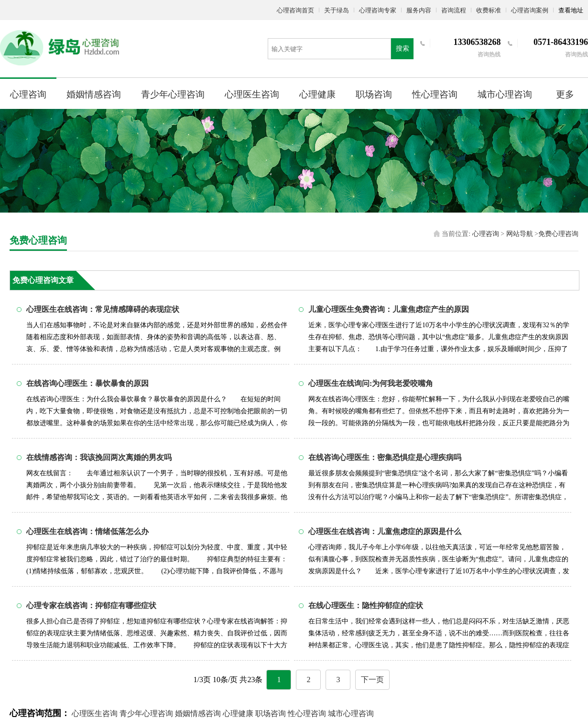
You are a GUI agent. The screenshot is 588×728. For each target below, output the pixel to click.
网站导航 (520, 234)
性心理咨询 (435, 94)
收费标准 (489, 10)
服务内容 (419, 10)
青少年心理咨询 (173, 94)
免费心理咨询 (558, 234)
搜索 (403, 48)
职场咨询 (374, 94)
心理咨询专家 (378, 10)
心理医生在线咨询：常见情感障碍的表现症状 (103, 309)
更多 (565, 94)
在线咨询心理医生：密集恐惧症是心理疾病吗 (385, 457)
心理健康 (317, 94)
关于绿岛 (337, 10)
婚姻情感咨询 (94, 94)
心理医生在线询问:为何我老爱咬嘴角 (371, 383)
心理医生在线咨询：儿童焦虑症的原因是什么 (385, 531)
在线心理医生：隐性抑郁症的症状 (366, 605)
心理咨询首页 (295, 10)
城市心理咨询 (505, 94)
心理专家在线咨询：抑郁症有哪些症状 (91, 605)
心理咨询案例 (530, 10)
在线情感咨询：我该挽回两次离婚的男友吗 (99, 457)
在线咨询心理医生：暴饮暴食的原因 (87, 383)
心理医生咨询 (252, 94)
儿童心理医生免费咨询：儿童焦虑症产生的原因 (389, 309)
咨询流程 (454, 10)
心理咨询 (28, 94)
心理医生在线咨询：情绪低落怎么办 (87, 531)
